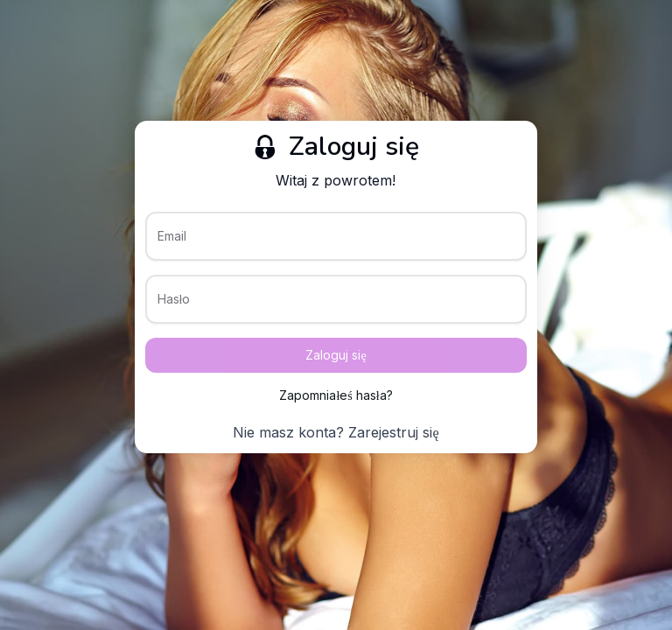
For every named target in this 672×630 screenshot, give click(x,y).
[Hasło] (336, 306)
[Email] (336, 243)
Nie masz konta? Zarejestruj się (336, 432)
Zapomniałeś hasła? (336, 395)
